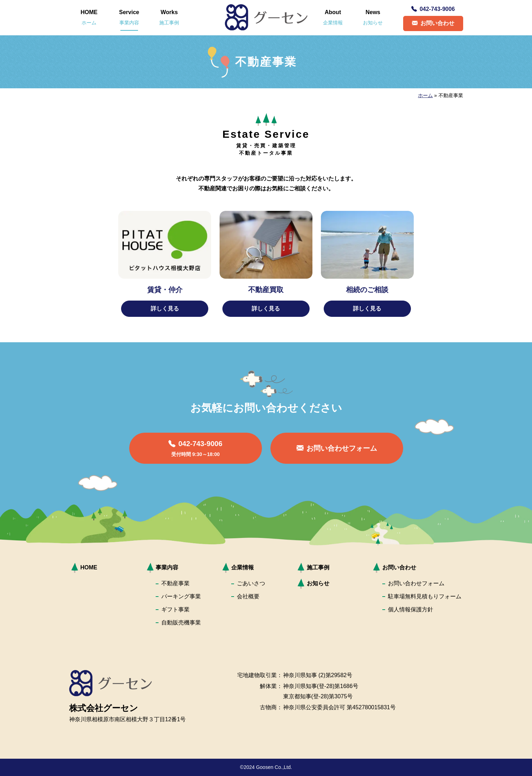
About (333, 17)
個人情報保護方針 (411, 609)
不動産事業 (175, 583)
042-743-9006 (433, 9)
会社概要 (248, 596)
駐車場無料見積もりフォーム (425, 596)
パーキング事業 (181, 596)
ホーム (425, 95)
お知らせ (318, 583)
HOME (89, 17)
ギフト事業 (175, 609)
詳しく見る (165, 309)
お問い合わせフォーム (416, 583)
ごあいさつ (251, 583)
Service (129, 17)
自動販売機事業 (181, 623)
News (373, 17)
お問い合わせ (433, 23)
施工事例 (318, 567)
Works (169, 17)
